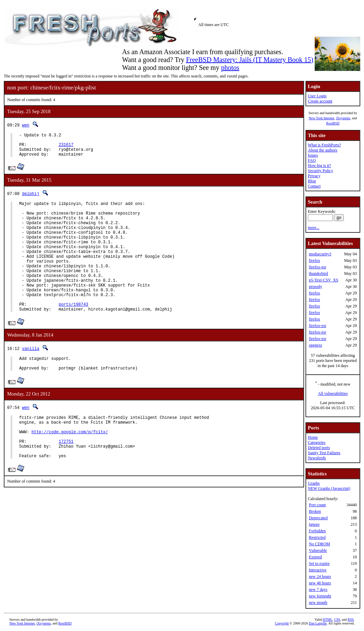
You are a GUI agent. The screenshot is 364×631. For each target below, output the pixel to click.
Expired (315, 557)
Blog (312, 181)
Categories (317, 442)
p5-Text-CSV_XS (324, 280)
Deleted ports (319, 448)
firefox (315, 260)
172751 (66, 479)
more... (314, 228)
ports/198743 (73, 332)
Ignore (314, 524)
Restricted (317, 537)
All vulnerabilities (333, 393)
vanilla (30, 377)
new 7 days (318, 590)
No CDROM (319, 544)
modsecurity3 (320, 254)
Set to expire (319, 563)
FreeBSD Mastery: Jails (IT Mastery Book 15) (250, 60)
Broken (315, 511)
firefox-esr (318, 267)
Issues (313, 155)
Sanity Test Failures (324, 453)
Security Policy (321, 171)
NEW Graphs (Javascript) (329, 488)
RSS (351, 620)
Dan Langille (318, 623)
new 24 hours (320, 577)
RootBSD (333, 123)
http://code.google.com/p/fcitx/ (70, 468)
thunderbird (318, 274)
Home (313, 437)
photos (230, 68)
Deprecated (318, 518)
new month (318, 603)
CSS (337, 620)
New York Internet (322, 118)
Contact (314, 186)
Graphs (314, 483)
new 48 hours (320, 583)
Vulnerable (318, 550)
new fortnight (320, 596)
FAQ (312, 160)
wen (26, 125)
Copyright (282, 623)
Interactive (318, 570)
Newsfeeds (317, 458)
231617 (66, 148)
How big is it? (319, 166)
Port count (317, 505)
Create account (320, 101)
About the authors (323, 150)
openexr (316, 345)
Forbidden (317, 531)
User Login (317, 96)
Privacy (314, 176)
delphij (30, 199)
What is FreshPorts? (324, 145)
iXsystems (343, 118)
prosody (316, 287)
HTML (327, 620)
